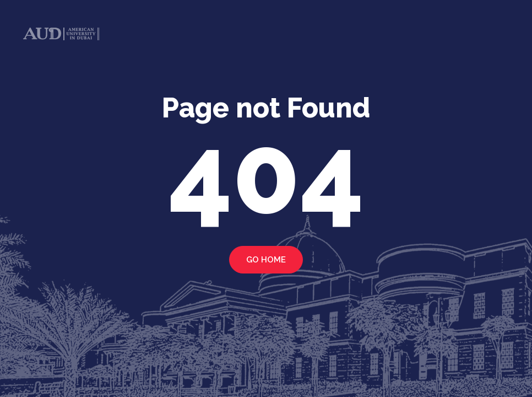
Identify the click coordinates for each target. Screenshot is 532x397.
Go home (266, 260)
